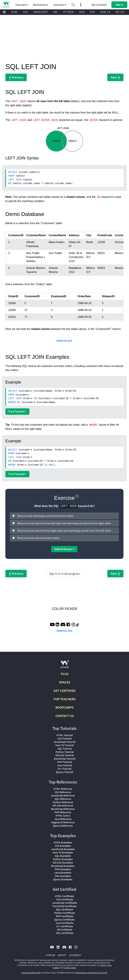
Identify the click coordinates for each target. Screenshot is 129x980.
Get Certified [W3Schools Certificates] (99, 5)
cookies (56, 968)
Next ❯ (115, 77)
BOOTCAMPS (64, 707)
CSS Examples (63, 846)
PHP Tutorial (64, 762)
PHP (92, 12)
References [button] (41, 5)
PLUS (65, 674)
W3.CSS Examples (63, 862)
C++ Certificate (65, 926)
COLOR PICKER (64, 609)
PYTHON (68, 12)
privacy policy (70, 968)
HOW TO (105, 12)
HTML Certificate (64, 896)
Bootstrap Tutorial (65, 759)
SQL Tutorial (65, 748)
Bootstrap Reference (63, 809)
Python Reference (63, 802)
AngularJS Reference (63, 822)
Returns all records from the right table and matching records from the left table (64, 531)
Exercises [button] (60, 5)
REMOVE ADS (64, 341)
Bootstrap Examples (63, 866)
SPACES (65, 682)
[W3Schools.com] (65, 665)
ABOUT (62, 955)
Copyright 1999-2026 (31, 973)
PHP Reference (63, 812)
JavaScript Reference (63, 795)
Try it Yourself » (17, 411)
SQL (56, 12)
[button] (73, 5)
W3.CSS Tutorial (65, 755)
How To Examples (63, 852)
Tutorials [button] (22, 5)
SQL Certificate (64, 909)
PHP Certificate (65, 916)
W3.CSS (120, 12)
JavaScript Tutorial (64, 742)
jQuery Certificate (64, 919)
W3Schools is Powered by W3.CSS (91, 973)
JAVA (82, 12)
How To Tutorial (65, 745)
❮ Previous (16, 77)
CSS (26, 12)
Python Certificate (64, 913)
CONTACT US (65, 716)
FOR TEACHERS (65, 699)
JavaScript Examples (63, 849)
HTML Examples (63, 842)
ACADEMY (75, 955)
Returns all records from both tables (38, 538)
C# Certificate (65, 930)
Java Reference (63, 819)
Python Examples (63, 859)
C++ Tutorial (64, 769)
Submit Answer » (64, 549)
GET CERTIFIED (65, 691)
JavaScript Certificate (65, 903)
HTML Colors (63, 816)
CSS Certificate (65, 899)
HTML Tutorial (65, 735)
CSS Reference (63, 792)
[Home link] (6, 4)
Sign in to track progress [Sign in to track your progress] (64, 574)
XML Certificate (65, 933)
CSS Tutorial (64, 738)
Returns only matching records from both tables (45, 516)
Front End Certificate (64, 906)
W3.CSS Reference (63, 805)
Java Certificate (64, 923)
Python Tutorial (65, 752)
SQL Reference (63, 799)
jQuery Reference (63, 826)
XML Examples (63, 876)
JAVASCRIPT (41, 12)
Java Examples (63, 873)
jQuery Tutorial (65, 772)
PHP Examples (63, 869)
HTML (14, 12)
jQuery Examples (63, 879)
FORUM (50, 955)
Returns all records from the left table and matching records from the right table (64, 523)
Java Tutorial (65, 765)
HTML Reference (63, 789)
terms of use (106, 965)
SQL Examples (63, 856)
